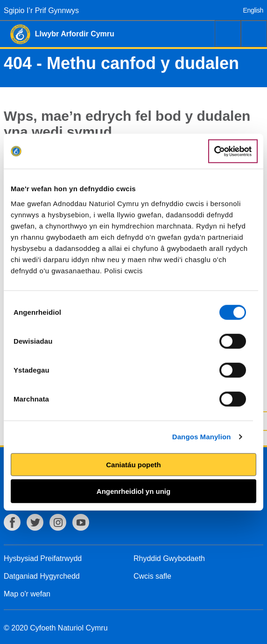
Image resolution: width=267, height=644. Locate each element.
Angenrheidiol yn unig (133, 491)
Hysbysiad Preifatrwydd (43, 558)
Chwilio (228, 34)
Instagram (58, 522)
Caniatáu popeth (133, 464)
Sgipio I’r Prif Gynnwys (41, 10)
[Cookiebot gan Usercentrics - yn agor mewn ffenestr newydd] (233, 151)
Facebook (12, 522)
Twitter (35, 522)
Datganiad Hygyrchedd (42, 576)
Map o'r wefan (27, 594)
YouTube (81, 522)
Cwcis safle (152, 576)
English (253, 10)
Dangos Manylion (202, 437)
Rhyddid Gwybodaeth (169, 558)
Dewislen (254, 34)
